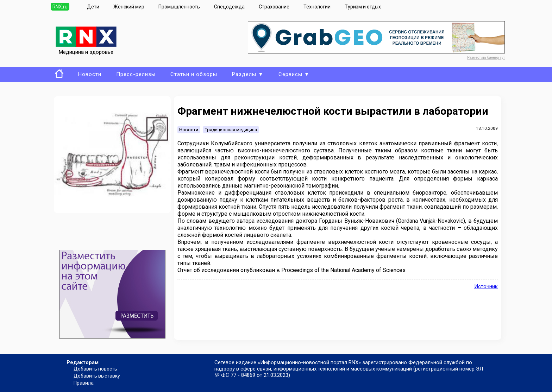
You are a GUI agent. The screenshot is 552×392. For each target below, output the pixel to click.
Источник (486, 286)
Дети (93, 7)
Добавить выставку (97, 376)
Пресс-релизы (136, 74)
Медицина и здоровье (86, 49)
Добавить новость (95, 369)
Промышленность (179, 7)
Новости (90, 74)
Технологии (317, 7)
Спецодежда (229, 7)
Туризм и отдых (363, 7)
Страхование (274, 7)
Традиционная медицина (231, 130)
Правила (84, 383)
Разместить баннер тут (486, 58)
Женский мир (129, 7)
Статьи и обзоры (194, 74)
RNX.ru (60, 7)
